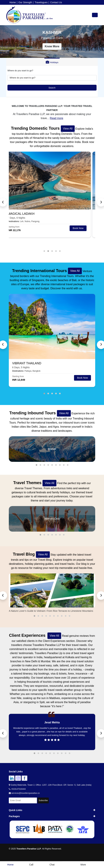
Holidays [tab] (52, 62)
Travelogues (41, 2)
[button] (44, 251)
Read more (56, 118)
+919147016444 (17, 789)
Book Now (82, 228)
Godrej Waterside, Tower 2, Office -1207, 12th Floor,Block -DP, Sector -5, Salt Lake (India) (50, 785)
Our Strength (25, 2)
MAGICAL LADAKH (25, 214)
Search (52, 88)
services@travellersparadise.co (24, 793)
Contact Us (56, 2)
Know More (52, 46)
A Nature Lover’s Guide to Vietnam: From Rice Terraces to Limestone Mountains (51, 611)
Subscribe (43, 800)
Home (13, 2)
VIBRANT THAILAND (27, 363)
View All (68, 129)
